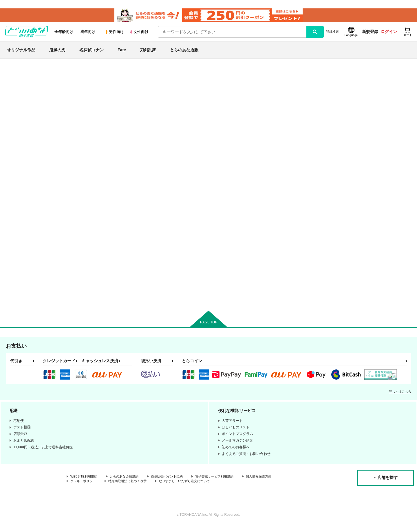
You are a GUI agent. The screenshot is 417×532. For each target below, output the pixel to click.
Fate (122, 53)
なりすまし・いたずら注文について (193, 488)
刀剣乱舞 (148, 53)
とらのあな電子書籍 (50, 68)
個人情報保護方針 (271, 483)
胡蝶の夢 (279, 249)
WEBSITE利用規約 (85, 483)
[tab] (133, 154)
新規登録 (370, 35)
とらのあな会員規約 (128, 483)
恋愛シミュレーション (90, 84)
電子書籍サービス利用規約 (224, 483)
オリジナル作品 (21, 53)
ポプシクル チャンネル (238, 95)
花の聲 (221, 249)
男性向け (114, 35)
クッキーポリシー (84, 488)
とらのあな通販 (184, 53)
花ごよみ (206, 95)
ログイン (389, 35)
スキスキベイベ (285, 95)
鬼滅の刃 (57, 53)
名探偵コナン (92, 53)
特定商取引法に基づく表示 (131, 488)
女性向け (139, 35)
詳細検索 (332, 35)
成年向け (88, 35)
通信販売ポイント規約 (173, 483)
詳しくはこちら (400, 398)
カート (140, 297)
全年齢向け (64, 35)
